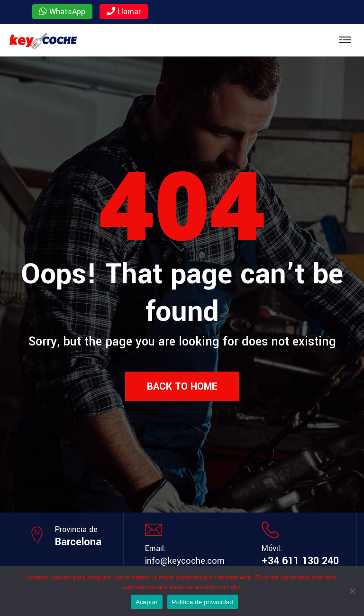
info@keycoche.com (185, 561)
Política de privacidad (203, 602)
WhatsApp (62, 12)
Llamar (124, 12)
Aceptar (147, 602)
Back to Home (182, 386)
